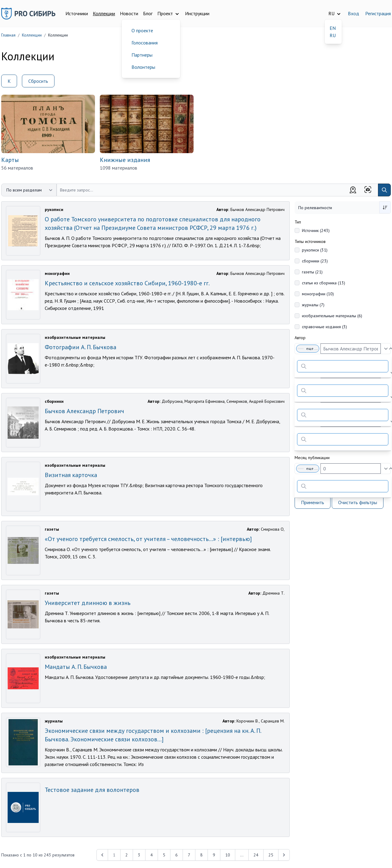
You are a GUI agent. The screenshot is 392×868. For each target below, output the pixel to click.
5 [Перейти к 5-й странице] (164, 855)
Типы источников (310, 241)
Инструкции (197, 13)
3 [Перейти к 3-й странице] (139, 855)
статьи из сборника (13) (324, 283)
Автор (300, 338)
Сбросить (38, 81)
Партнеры (142, 55)
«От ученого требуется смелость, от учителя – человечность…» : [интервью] (148, 539)
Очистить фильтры (358, 502)
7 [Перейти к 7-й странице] (189, 855)
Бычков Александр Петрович (84, 411)
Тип (298, 222)
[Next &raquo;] (284, 855)
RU (333, 35)
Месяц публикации (312, 458)
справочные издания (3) (324, 327)
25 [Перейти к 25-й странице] (271, 855)
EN (333, 28)
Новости (129, 13)
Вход (353, 13)
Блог (148, 13)
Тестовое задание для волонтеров (92, 790)
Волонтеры (143, 67)
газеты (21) (312, 272)
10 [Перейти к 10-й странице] (228, 855)
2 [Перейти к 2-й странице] (127, 855)
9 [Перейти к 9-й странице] (214, 855)
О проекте (142, 30)
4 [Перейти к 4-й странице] (152, 855)
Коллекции (104, 13)
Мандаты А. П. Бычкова (76, 667)
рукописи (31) (315, 250)
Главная (8, 35)
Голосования (145, 43)
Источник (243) (316, 230)
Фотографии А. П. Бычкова (80, 347)
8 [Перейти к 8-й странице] (201, 855)
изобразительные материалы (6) (332, 316)
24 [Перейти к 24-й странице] (256, 855)
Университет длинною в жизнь (88, 603)
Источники (77, 13)
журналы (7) (313, 305)
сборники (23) (315, 261)
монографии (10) (318, 294)
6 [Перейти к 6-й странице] (177, 855)
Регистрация (378, 13)
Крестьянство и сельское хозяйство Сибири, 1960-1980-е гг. (127, 283)
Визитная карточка (71, 475)
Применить (313, 502)
